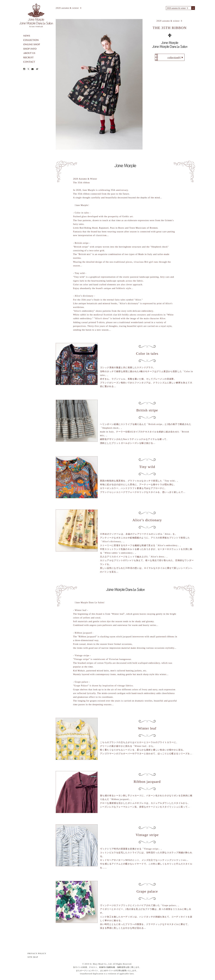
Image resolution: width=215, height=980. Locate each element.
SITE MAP (33, 957)
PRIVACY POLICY (37, 953)
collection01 (174, 58)
